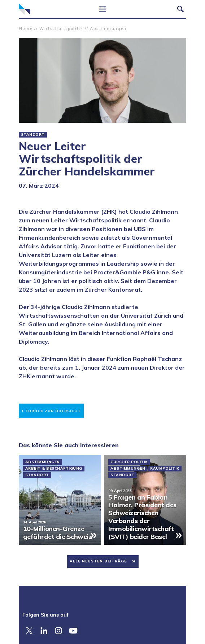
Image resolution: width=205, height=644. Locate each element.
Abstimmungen (108, 29)
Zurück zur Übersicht (51, 410)
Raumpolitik (165, 469)
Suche (180, 9)
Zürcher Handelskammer (25, 9)
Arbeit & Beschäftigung (54, 469)
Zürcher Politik (129, 462)
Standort (33, 135)
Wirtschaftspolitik (61, 29)
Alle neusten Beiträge (98, 561)
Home (26, 29)
